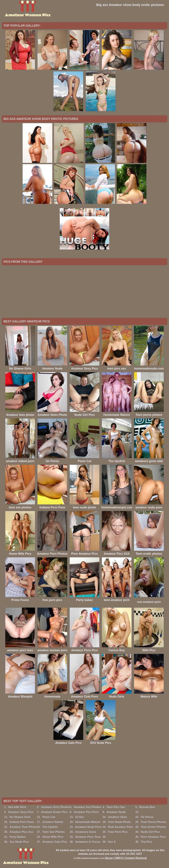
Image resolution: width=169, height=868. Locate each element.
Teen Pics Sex (116, 807)
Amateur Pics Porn (86, 812)
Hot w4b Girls (17, 807)
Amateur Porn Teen (88, 837)
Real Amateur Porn (120, 827)
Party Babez (18, 837)
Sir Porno (147, 817)
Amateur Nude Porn (88, 827)
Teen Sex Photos (54, 832)
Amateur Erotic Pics (54, 812)
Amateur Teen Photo (23, 827)
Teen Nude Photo (119, 822)
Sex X (112, 842)
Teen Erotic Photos (153, 827)
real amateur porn (149, 602)
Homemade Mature (88, 822)
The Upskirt (50, 827)
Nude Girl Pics (150, 832)
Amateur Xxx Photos (87, 807)
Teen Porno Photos (154, 822)
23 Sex (80, 817)
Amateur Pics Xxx (21, 832)
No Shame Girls (20, 817)
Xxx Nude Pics (19, 842)
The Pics (147, 842)
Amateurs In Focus (88, 842)
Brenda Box (147, 807)
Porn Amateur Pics (153, 837)
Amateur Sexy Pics (21, 812)
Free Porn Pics (118, 832)
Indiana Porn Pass (22, 822)
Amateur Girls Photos (55, 807)
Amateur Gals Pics (55, 842)
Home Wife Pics (53, 837)
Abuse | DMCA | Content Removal (126, 858)
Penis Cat (49, 817)
